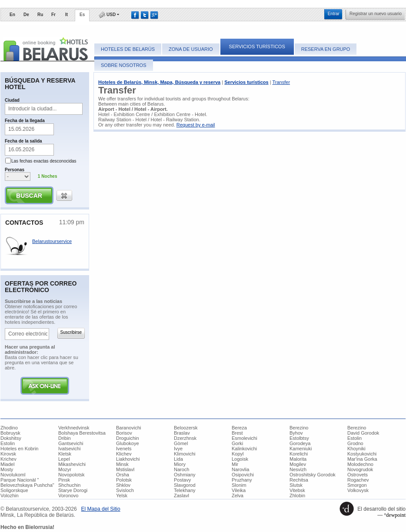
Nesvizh (298, 469)
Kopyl (238, 454)
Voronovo (68, 495)
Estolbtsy (299, 438)
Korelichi (299, 454)
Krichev (8, 459)
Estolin (354, 438)
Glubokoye (128, 443)
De (26, 15)
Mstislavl (125, 469)
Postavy (182, 480)
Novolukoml (13, 475)
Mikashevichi (72, 464)
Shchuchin (69, 485)
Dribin (65, 438)
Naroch (181, 469)
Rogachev (358, 480)
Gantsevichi (71, 443)
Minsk (122, 464)
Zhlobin (297, 495)
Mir (235, 464)
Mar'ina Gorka (362, 459)
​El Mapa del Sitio (101, 509)
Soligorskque (14, 490)
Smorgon (357, 485)
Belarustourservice (52, 241)
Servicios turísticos (257, 47)
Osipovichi (243, 475)
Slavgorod (185, 485)
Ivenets (124, 449)
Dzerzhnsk (185, 438)
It (67, 15)
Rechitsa (299, 480)
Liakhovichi (128, 459)
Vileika (239, 490)
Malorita (298, 459)
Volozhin (10, 495)
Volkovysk (358, 490)
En (12, 15)
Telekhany (185, 490)
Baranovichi (128, 428)
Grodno (355, 443)
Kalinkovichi (244, 449)
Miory (180, 464)
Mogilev (298, 464)
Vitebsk (297, 490)
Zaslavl (181, 495)
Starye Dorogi (73, 490)
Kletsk (65, 454)
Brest (237, 433)
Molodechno (360, 464)
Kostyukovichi (362, 454)
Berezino (299, 428)
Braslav (182, 433)
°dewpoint (395, 515)
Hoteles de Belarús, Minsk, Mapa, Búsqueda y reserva (159, 82)
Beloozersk (186, 428)
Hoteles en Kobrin (19, 449)
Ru (40, 15)
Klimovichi (185, 454)
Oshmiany (185, 475)
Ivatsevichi (69, 449)
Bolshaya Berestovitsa (82, 433)
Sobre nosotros (124, 65)
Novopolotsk (72, 475)
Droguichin (128, 438)
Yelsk (122, 495)
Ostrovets (358, 475)
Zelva (238, 495)
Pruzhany (242, 480)
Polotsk (124, 480)
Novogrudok (360, 469)
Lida (178, 459)
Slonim (239, 485)
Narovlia (240, 469)
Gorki (237, 443)
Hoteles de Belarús (128, 49)
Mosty (7, 469)
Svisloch (125, 490)
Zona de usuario (191, 49)
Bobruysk (10, 433)
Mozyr (65, 469)
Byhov (296, 433)
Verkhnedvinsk (74, 428)
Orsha (123, 475)
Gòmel (181, 443)
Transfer (281, 82)
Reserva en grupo (326, 49)
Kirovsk (8, 454)
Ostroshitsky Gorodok (313, 475)
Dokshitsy (11, 438)
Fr (53, 15)
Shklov (123, 485)
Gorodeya (300, 443)
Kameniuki (301, 449)
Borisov (124, 433)
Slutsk (296, 485)
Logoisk (240, 459)
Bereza (239, 428)
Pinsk (64, 480)
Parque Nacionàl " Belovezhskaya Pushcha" (27, 482)
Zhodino (9, 428)
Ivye (178, 449)
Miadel (7, 464)
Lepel (64, 459)
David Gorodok (363, 433)
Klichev (124, 454)
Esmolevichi (245, 438)
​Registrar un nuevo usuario (376, 14)
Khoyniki (356, 449)
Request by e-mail (196, 125)
